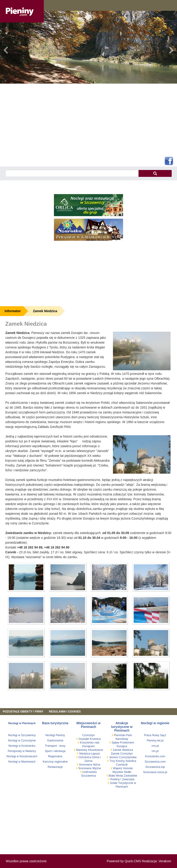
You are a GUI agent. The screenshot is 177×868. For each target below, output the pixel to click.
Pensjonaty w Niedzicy (22, 751)
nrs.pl (155, 751)
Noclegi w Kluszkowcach (22, 756)
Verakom (165, 861)
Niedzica (85, 754)
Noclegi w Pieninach (22, 723)
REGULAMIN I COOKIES (65, 712)
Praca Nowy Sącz (155, 735)
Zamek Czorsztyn (122, 754)
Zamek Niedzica (45, 311)
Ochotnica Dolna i (89, 757)
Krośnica (95, 739)
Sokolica (130, 761)
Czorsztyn (88, 735)
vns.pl (155, 746)
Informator (13, 311)
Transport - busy (55, 746)
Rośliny (115, 779)
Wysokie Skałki (122, 772)
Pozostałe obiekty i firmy (23, 712)
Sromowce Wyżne (89, 768)
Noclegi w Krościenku (22, 746)
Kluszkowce (96, 750)
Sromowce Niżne (89, 765)
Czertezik (122, 765)
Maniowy (81, 750)
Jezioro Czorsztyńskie (122, 757)
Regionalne (55, 756)
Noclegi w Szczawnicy (22, 735)
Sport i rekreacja (55, 751)
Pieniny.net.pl (155, 741)
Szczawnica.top (155, 767)
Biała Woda (116, 776)
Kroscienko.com (155, 756)
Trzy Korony (117, 761)
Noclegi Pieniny (55, 735)
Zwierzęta (128, 779)
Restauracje (55, 767)
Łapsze (95, 754)
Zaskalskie (130, 776)
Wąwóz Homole (122, 768)
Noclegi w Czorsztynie (22, 741)
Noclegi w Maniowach (22, 762)
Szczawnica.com (155, 762)
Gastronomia (55, 741)
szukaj (155, 173)
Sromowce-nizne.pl (155, 772)
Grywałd (83, 739)
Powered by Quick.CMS (124, 861)
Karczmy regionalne (55, 762)
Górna (88, 761)
